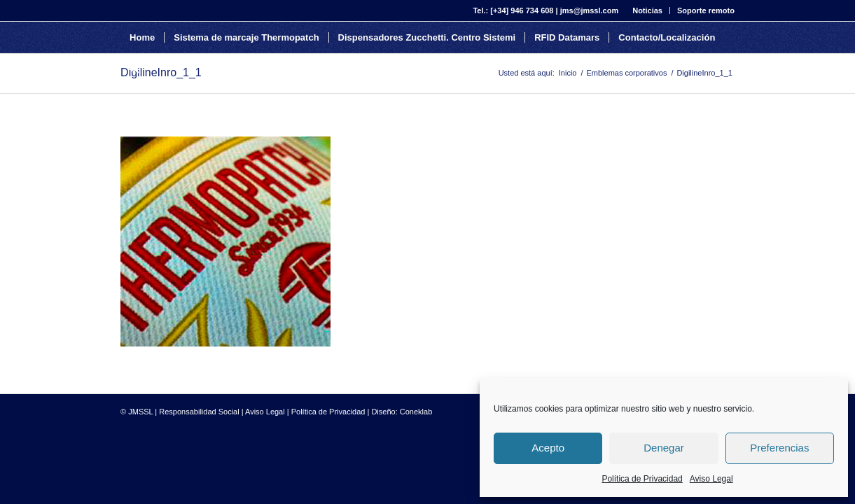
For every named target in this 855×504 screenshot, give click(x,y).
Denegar (664, 448)
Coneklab (416, 412)
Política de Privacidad (642, 479)
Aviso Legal (711, 479)
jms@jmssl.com (589, 10)
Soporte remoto (706, 10)
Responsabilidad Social (199, 412)
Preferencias (779, 448)
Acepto (548, 448)
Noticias (647, 10)
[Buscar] (134, 69)
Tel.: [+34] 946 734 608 (513, 10)
